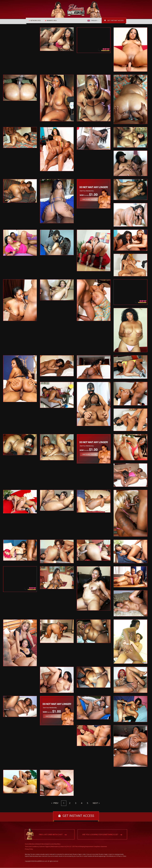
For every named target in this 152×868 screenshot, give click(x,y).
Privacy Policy (29, 849)
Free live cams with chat (51, 835)
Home (27, 844)
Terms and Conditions (32, 847)
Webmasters (55, 847)
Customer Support (45, 847)
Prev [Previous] (56, 803)
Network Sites (36, 21)
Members (32, 844)
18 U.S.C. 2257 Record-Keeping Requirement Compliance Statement (87, 847)
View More (57, 844)
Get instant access (115, 20)
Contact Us (63, 847)
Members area (52, 21)
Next (95, 803)
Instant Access (49, 844)
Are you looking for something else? (100, 835)
